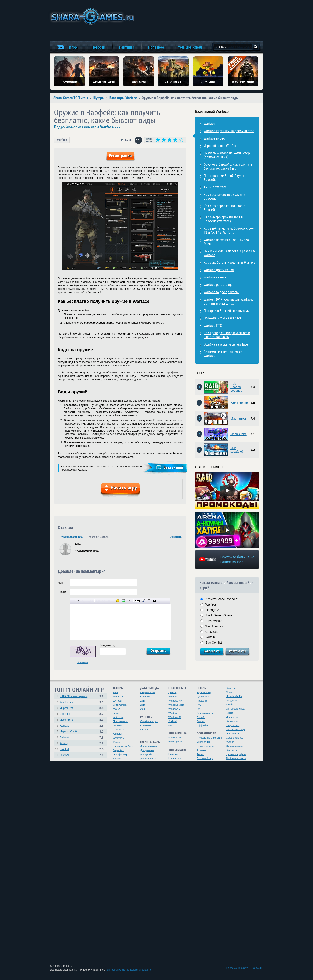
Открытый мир (205, 758)
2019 (143, 705)
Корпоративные (205, 713)
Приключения (121, 721)
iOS (170, 725)
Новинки (145, 697)
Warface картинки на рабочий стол (229, 131)
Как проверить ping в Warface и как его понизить (227, 335)
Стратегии (119, 738)
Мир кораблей (237, 450)
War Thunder (239, 403)
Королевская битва (124, 746)
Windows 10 (175, 717)
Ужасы (117, 742)
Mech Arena (239, 434)
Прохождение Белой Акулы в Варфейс (225, 178)
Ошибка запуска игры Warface (226, 344)
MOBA (117, 709)
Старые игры (147, 692)
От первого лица (235, 709)
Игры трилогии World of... (223, 599)
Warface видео (214, 138)
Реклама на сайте (237, 968)
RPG (116, 692)
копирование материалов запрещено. (129, 970)
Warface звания (215, 277)
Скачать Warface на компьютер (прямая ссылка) (227, 155)
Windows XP (175, 701)
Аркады (117, 734)
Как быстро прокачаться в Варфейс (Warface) (223, 219)
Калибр (64, 743)
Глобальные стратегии (209, 738)
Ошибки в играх (149, 721)
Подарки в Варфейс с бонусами (227, 311)
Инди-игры (232, 717)
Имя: (61, 583)
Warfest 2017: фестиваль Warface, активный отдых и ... (228, 301)
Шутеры (117, 701)
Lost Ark (64, 755)
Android (173, 721)
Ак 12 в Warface (215, 187)
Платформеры (121, 754)
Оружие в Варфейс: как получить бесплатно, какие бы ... (228, 166)
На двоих (202, 701)
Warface (62, 140)
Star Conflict (214, 643)
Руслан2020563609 (71, 537)
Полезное (146, 725)
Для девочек (147, 750)
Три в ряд (202, 750)
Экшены (118, 725)
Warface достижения (219, 270)
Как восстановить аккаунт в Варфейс (224, 197)
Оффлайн (202, 725)
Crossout (211, 632)
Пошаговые (232, 734)
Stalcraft (64, 737)
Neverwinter (214, 621)
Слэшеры (118, 730)
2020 (143, 709)
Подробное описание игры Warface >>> (87, 127)
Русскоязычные (205, 746)
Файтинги (118, 717)
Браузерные (175, 742)
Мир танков (238, 418)
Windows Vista (176, 705)
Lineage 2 (212, 610)
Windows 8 (174, 713)
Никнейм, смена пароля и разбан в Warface (229, 253)
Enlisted (64, 749)
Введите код (107, 645)
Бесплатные (175, 758)
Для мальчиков (149, 746)
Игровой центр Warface (221, 146)
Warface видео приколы (221, 292)
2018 (143, 701)
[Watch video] (227, 491)
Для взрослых (148, 759)
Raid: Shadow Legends (236, 387)
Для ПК (172, 692)
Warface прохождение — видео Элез (226, 242)
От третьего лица (236, 729)
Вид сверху (232, 750)
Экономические (235, 746)
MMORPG (119, 697)
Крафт (230, 713)
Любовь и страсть (236, 758)
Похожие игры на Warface (223, 318)
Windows (173, 697)
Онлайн (201, 717)
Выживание (232, 721)
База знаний (173, 467)
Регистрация (120, 156)
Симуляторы (120, 705)
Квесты (117, 759)
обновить (83, 662)
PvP (199, 709)
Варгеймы (119, 750)
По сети (201, 721)
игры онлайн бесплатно (92, 16)
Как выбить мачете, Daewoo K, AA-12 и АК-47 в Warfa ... (229, 230)
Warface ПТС (213, 326)
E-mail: (62, 592)
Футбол (230, 742)
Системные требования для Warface (224, 354)
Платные (173, 754)
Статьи (144, 730)
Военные (231, 688)
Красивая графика (236, 754)
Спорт (229, 692)
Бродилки (231, 700)
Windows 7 (174, 709)
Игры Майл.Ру (234, 696)
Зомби (230, 705)
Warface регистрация (219, 285)
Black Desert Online (219, 615)
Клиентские (175, 737)
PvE (199, 705)
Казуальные (233, 725)
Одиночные (203, 697)
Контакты (257, 968)
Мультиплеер (204, 692)
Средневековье (235, 738)
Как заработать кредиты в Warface (230, 262)
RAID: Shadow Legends (73, 696)
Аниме (200, 754)
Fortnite (211, 637)
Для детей (146, 754)
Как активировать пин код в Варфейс (224, 208)
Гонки (116, 713)
